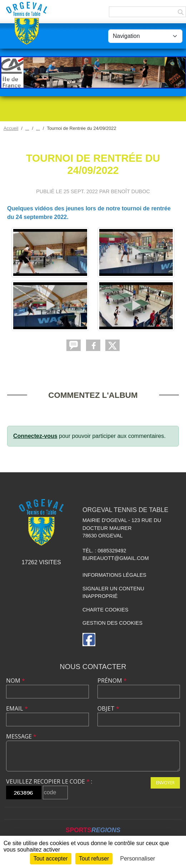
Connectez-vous (35, 436)
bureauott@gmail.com (116, 558)
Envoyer (165, 783)
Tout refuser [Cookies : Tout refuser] (94, 859)
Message (21, 736)
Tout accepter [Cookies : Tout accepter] (51, 859)
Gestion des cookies (112, 623)
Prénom (112, 681)
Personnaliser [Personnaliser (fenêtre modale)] (138, 859)
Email (17, 708)
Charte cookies (105, 610)
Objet (108, 708)
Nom (16, 681)
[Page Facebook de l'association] (89, 640)
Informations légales (114, 575)
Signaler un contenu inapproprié (113, 593)
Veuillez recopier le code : (49, 781)
